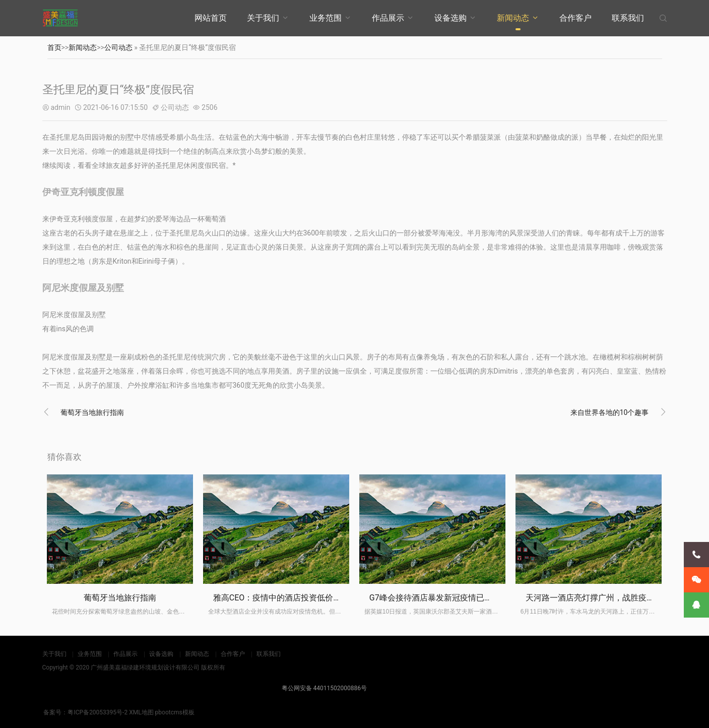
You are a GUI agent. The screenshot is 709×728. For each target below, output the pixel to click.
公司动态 (118, 47)
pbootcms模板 (175, 712)
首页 (54, 47)
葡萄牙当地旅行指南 (92, 412)
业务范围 (326, 18)
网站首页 (211, 18)
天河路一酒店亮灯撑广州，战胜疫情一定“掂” (605, 598)
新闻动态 (513, 18)
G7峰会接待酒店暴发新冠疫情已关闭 (435, 598)
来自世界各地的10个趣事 (610, 412)
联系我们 (628, 18)
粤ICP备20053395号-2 (98, 712)
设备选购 (450, 18)
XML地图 (141, 712)
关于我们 (263, 18)
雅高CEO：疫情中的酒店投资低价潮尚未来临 (294, 598)
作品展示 (388, 18)
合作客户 (575, 18)
